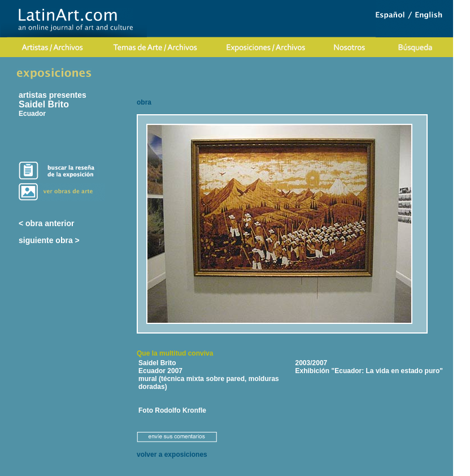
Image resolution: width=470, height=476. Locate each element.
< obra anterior (46, 223)
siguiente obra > (49, 240)
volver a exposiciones (172, 455)
